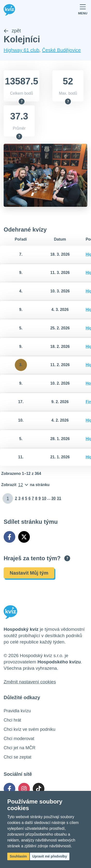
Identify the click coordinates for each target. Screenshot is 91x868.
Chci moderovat (19, 739)
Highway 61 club (21, 50)
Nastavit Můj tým (29, 573)
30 (54, 498)
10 (44, 498)
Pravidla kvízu (17, 711)
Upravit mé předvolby (50, 856)
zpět (12, 31)
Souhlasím (18, 856)
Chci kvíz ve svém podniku (29, 729)
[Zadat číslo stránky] (8, 498)
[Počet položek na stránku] (25, 485)
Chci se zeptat (17, 757)
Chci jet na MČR (20, 748)
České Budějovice (61, 50)
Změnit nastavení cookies (30, 682)
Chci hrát (12, 720)
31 (59, 498)
